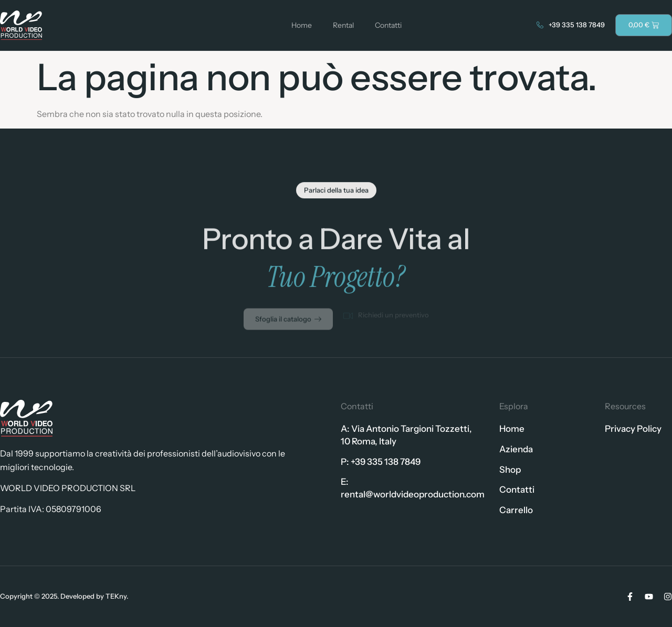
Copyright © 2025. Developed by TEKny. (64, 596)
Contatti (388, 25)
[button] (336, 192)
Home (302, 25)
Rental (343, 25)
